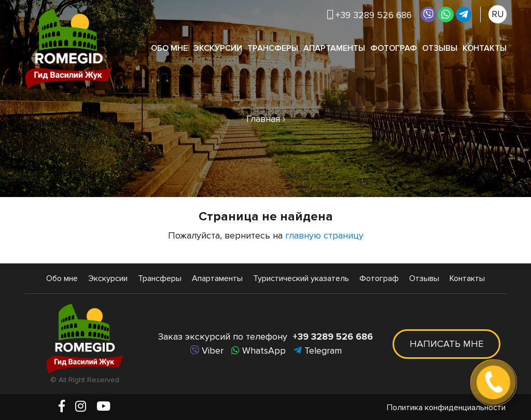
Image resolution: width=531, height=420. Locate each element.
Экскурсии (218, 48)
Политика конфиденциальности (446, 408)
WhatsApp (258, 351)
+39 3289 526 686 (369, 15)
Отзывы (440, 48)
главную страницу (324, 235)
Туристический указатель (301, 278)
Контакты (485, 48)
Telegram (318, 351)
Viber (207, 351)
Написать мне (446, 344)
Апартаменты (334, 48)
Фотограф (394, 48)
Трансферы (273, 48)
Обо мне (169, 48)
